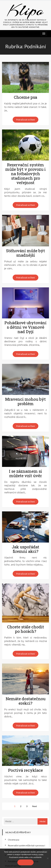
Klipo (26, 10)
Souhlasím (25, 862)
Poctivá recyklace (26, 770)
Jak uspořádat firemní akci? (26, 549)
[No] (48, 858)
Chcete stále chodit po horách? (26, 629)
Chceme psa (26, 97)
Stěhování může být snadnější (26, 253)
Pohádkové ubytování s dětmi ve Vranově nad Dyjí (26, 327)
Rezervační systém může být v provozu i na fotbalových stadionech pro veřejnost (26, 174)
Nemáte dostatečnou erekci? (26, 701)
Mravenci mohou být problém (26, 401)
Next (34, 806)
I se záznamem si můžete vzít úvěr (26, 473)
